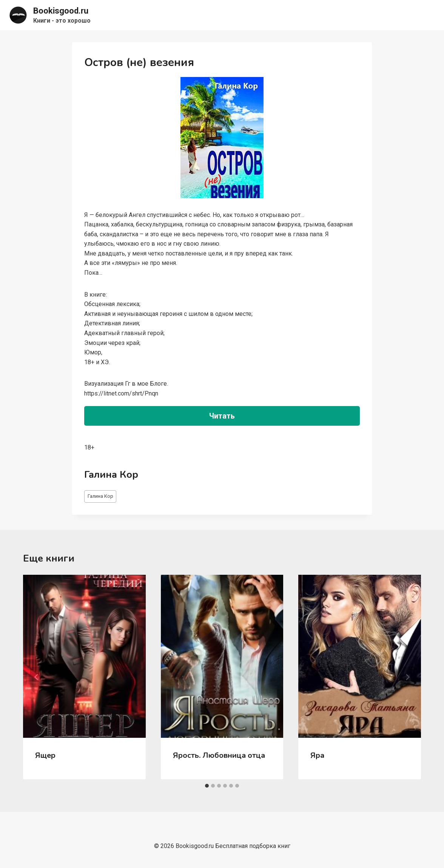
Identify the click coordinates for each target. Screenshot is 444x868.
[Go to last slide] (37, 677)
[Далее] (407, 677)
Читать (222, 416)
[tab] (207, 786)
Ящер (45, 755)
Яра (317, 755)
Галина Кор (100, 496)
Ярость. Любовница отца (219, 755)
